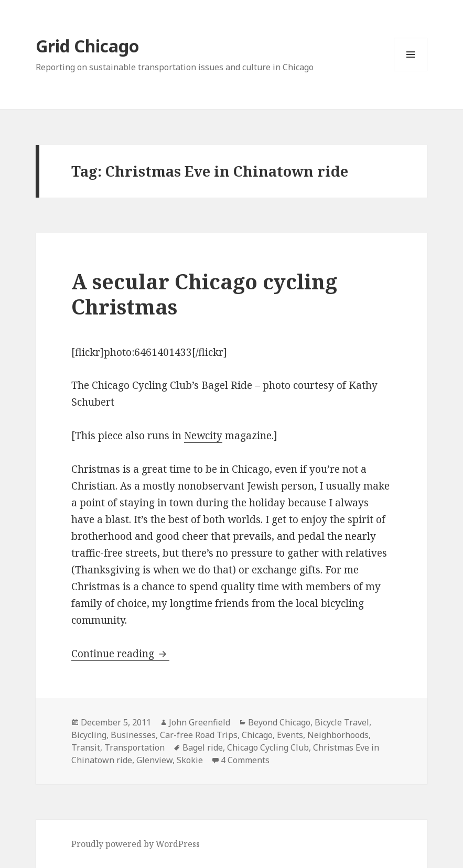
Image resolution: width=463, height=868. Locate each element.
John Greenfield (200, 722)
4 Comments (245, 760)
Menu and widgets (411, 71)
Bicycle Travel (342, 722)
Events (290, 735)
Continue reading (120, 654)
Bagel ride (203, 747)
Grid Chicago (88, 46)
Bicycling (89, 735)
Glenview (154, 760)
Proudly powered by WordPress (136, 844)
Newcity (203, 436)
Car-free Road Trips (199, 735)
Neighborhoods (338, 735)
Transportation (134, 747)
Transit (86, 747)
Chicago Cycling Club (268, 747)
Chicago (257, 735)
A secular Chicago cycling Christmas (204, 294)
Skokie (190, 760)
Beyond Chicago (279, 722)
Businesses (133, 735)
